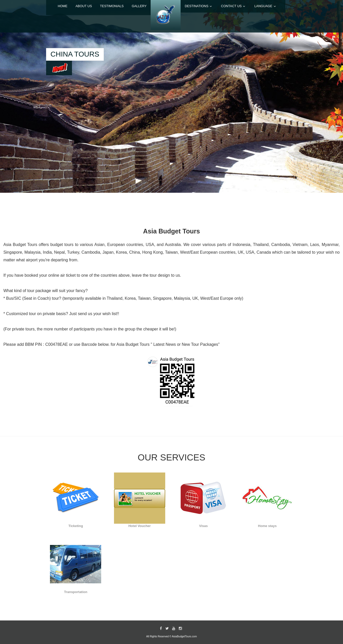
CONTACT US (231, 6)
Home (63, 6)
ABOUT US (84, 6)
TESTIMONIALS (112, 6)
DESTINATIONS (196, 6)
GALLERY (139, 6)
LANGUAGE (263, 6)
